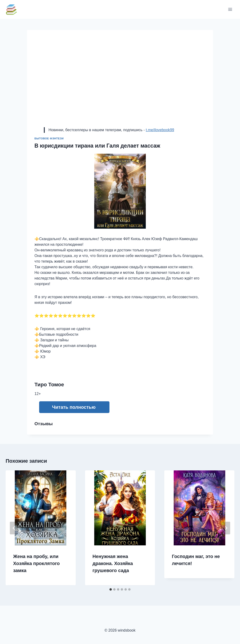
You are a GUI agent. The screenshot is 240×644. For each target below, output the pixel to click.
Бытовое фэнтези (49, 138)
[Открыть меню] (230, 9)
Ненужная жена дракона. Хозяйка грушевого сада (113, 563)
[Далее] (226, 528)
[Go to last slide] (14, 528)
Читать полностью (74, 407)
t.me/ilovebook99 (160, 130)
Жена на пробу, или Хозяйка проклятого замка (36, 563)
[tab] (111, 589)
